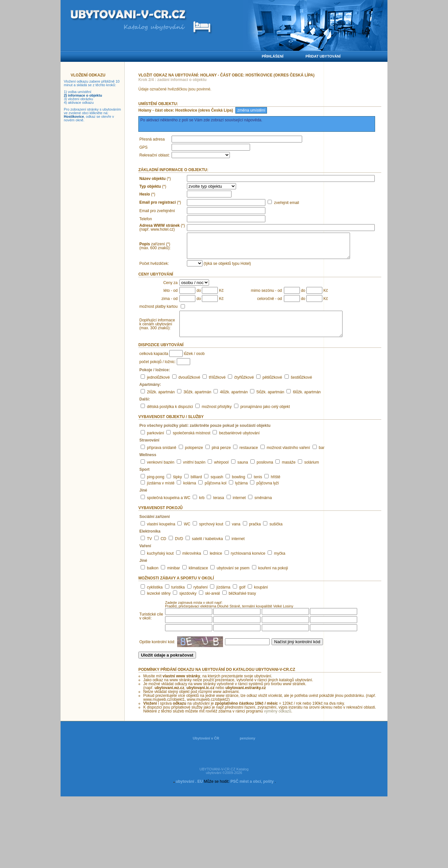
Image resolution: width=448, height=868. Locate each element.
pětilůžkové (272, 387)
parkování (155, 443)
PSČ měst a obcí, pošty (252, 791)
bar (322, 457)
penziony (247, 748)
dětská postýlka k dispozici (170, 416)
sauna (243, 472)
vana (236, 534)
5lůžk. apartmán (270, 402)
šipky (177, 487)
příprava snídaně (161, 457)
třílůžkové (217, 387)
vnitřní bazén (194, 472)
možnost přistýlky (217, 416)
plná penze (221, 457)
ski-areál (212, 603)
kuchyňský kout (160, 563)
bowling (238, 487)
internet (239, 508)
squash (217, 487)
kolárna (190, 493)
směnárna (263, 508)
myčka (280, 563)
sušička (276, 534)
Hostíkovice (74, 116)
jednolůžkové (158, 387)
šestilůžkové (301, 387)
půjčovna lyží (268, 493)
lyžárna (241, 493)
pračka (255, 534)
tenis (258, 487)
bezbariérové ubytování (239, 443)
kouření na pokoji (273, 578)
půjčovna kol (216, 493)
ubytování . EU (189, 791)
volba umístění (80, 92)
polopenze (194, 457)
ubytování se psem (233, 578)
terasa (219, 508)
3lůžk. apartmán (197, 402)
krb (202, 508)
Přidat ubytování (323, 56)
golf (242, 597)
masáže (289, 472)
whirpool (222, 472)
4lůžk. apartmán (234, 402)
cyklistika (155, 597)
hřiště (276, 487)
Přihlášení (273, 56)
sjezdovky (188, 603)
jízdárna (224, 597)
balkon (153, 578)
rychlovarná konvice (248, 563)
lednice (216, 563)
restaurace (249, 457)
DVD (179, 549)
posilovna (265, 472)
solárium (311, 472)
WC (187, 534)
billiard (196, 487)
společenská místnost (192, 443)
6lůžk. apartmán (307, 402)
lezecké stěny (159, 603)
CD (163, 549)
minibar (173, 578)
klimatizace (198, 578)
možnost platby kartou (158, 311)
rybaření (201, 597)
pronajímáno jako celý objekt (265, 416)
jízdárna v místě (161, 493)
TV (149, 549)
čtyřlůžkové (244, 387)
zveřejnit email (287, 203)
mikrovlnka (192, 563)
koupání (261, 597)
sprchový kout (211, 534)
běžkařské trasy (242, 603)
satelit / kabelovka (207, 549)
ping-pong (155, 487)
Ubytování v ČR (206, 748)
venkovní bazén (161, 472)
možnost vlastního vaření (288, 457)
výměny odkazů (278, 721)
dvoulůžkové (189, 387)
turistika (178, 597)
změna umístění (251, 110)
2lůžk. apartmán (161, 402)
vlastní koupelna (161, 534)
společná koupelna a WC (168, 508)
